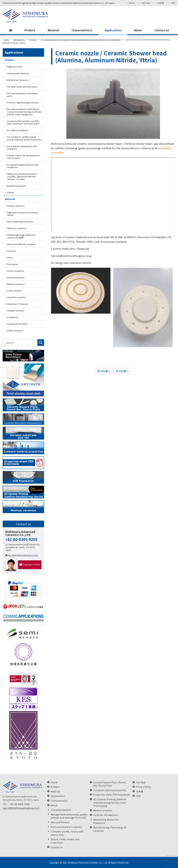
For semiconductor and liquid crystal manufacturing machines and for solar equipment (24, 112)
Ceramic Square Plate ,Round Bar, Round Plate (109, 784)
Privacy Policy (144, 787)
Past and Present (60, 822)
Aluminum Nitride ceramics (22, 244)
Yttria (10, 257)
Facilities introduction (106, 815)
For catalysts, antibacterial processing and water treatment (24, 138)
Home (132, 3)
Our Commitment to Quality (66, 827)
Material (53, 30)
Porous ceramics (16, 206)
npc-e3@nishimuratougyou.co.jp (22, 555)
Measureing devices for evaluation (106, 821)
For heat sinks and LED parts (22, 87)
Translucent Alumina (18, 73)
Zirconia (11, 251)
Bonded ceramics (16, 186)
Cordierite (12, 317)
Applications (113, 30)
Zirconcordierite (16, 277)
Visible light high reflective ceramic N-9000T (21, 236)
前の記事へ (104, 371)
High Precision (15, 67)
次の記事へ (122, 371)
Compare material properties (110, 790)
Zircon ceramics (16, 271)
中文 (173, 3)
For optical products (18, 130)
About (138, 30)
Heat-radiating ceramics (20, 222)
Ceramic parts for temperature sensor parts (23, 157)
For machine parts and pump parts (22, 95)
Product (30, 30)
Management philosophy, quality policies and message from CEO (69, 816)
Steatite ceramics (17, 297)
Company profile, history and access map (67, 833)
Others (11, 192)
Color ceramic (14, 291)
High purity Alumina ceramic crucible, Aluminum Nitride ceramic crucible (22, 176)
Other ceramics (15, 331)
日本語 (161, 3)
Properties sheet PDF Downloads (112, 795)
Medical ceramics (103, 811)
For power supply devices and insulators (23, 166)
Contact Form (30, 564)
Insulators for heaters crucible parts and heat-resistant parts (23, 122)
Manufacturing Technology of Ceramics (110, 829)
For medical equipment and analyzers (22, 147)
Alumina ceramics (17, 228)
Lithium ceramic (16, 311)
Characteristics (82, 30)
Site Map (146, 3)
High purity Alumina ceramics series (23, 214)
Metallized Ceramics (18, 80)
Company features (61, 810)
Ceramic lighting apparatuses (23, 102)
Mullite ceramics (16, 284)
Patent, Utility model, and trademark (65, 841)
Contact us (162, 30)
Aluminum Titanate (17, 304)
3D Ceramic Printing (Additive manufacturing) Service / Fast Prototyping (110, 803)
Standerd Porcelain (17, 324)
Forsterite (12, 264)
